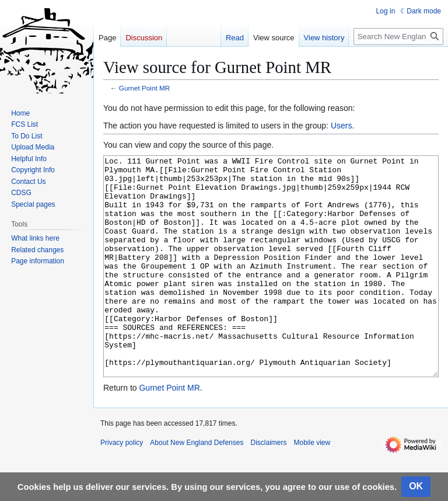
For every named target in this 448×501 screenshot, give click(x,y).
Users (342, 126)
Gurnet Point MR (145, 88)
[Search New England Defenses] (398, 36)
